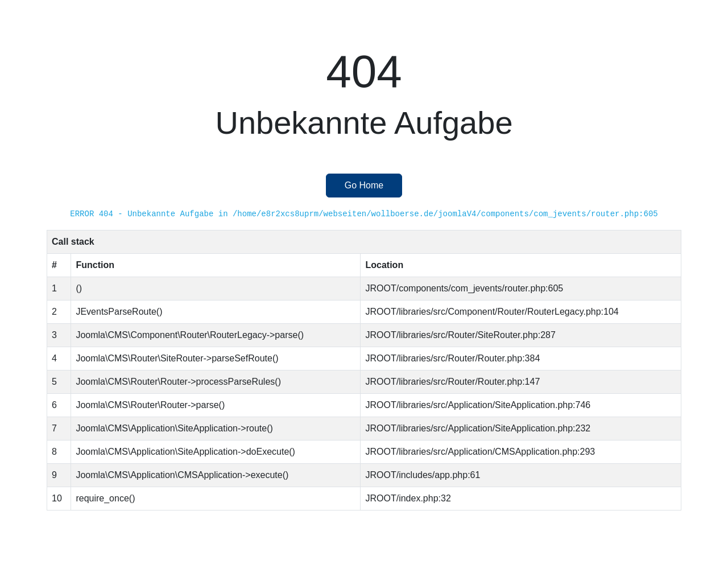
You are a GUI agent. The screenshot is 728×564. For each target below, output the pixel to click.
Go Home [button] (364, 185)
